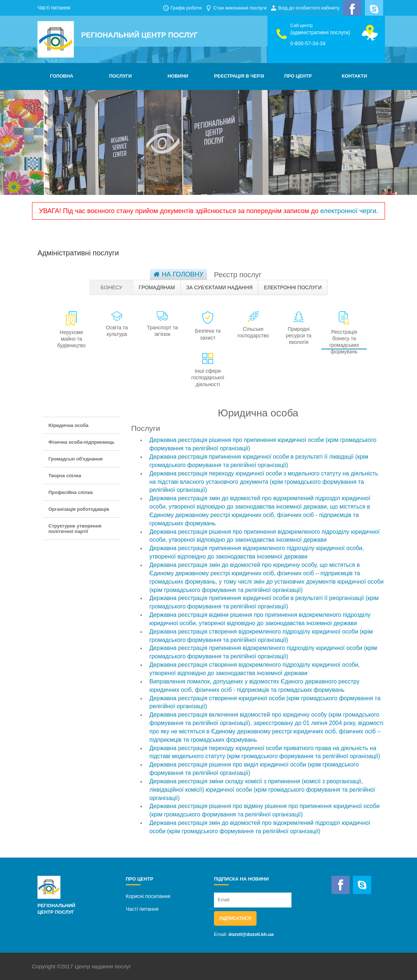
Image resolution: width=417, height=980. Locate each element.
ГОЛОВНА (61, 76)
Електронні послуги (293, 287)
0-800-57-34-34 (308, 43)
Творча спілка (65, 476)
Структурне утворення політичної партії (75, 529)
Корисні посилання (148, 896)
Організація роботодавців (79, 509)
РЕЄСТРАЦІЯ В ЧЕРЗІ (239, 76)
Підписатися (235, 918)
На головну (178, 274)
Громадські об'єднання (76, 459)
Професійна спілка (71, 492)
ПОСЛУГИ (120, 76)
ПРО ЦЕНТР (298, 76)
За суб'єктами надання (219, 287)
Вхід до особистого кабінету (309, 8)
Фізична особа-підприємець (81, 442)
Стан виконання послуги (240, 8)
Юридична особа (68, 425)
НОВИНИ (178, 76)
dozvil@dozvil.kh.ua (251, 934)
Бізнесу (111, 287)
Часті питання (54, 8)
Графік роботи (186, 8)
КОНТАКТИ (354, 76)
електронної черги (348, 211)
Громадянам (157, 287)
